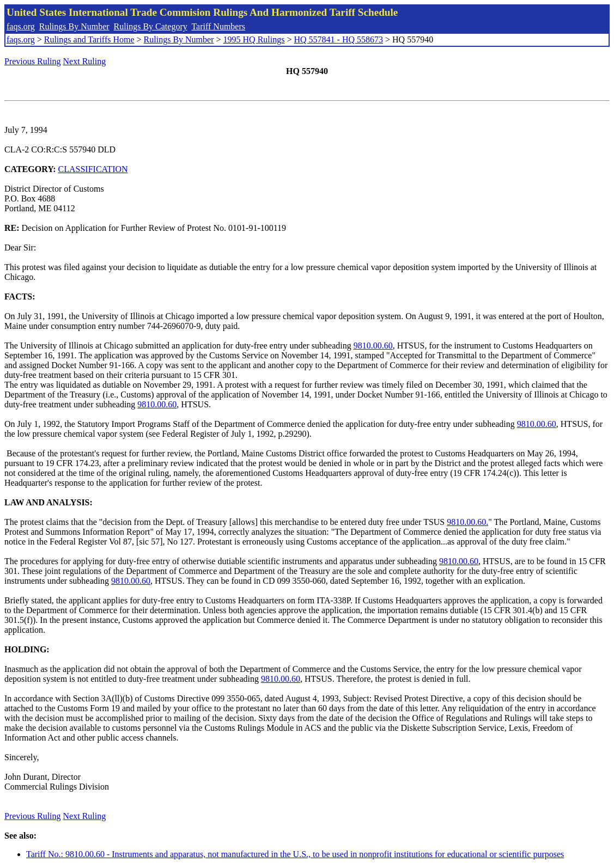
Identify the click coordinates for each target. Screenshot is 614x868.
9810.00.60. (467, 522)
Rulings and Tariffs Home (89, 39)
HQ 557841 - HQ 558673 (338, 39)
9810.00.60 (373, 346)
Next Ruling (85, 61)
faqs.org (21, 26)
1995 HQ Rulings (254, 39)
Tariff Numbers (218, 26)
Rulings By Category (151, 26)
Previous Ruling (33, 61)
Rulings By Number (74, 26)
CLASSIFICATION (93, 169)
